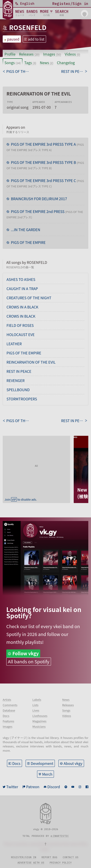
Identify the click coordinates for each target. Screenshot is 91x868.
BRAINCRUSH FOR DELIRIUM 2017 (39, 199)
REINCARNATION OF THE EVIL (31, 362)
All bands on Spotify (29, 661)
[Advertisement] (36, 464)
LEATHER (14, 344)
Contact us (71, 857)
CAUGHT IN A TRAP (22, 289)
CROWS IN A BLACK (22, 307)
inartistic (61, 836)
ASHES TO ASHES (21, 279)
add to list (36, 39)
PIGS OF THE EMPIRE (28, 242)
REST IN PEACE (19, 371)
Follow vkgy (26, 653)
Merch (47, 774)
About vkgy (73, 763)
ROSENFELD (28, 27)
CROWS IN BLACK (21, 316)
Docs (16, 763)
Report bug (49, 857)
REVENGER (16, 380)
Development (42, 763)
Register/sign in (24, 857)
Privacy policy (61, 863)
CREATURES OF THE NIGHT (29, 298)
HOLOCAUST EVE (21, 334)
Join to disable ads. (21, 499)
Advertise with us (31, 863)
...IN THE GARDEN (25, 230)
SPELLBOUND (18, 390)
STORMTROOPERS (22, 399)
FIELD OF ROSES (20, 325)
